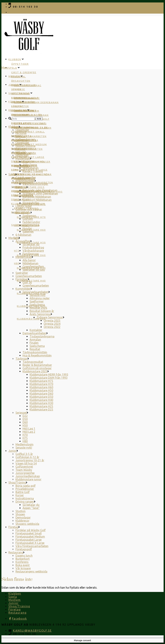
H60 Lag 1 (29, 429)
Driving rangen (25, 502)
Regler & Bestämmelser (37, 365)
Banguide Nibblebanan (37, 197)
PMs (25, 162)
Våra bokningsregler (35, 184)
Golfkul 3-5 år (24, 454)
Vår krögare (23, 568)
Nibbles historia (25, 146)
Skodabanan (31, 168)
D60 (25, 422)
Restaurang (18, 110)
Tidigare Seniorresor (50, 317)
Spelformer (37, 301)
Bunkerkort (23, 559)
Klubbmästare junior (28, 479)
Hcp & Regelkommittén (37, 355)
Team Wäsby (24, 470)
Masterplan (23, 158)
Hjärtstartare (31, 225)
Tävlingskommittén (35, 352)
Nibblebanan (30, 263)
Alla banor (29, 260)
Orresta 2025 (52, 320)
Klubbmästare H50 (41, 390)
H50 (25, 425)
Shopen (20, 514)
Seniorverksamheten (35, 292)
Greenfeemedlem (33, 266)
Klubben (15, 59)
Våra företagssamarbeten (32, 546)
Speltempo (29, 216)
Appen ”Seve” (31, 508)
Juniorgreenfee (25, 473)
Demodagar (23, 517)
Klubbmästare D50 (41, 397)
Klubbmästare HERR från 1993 (49, 375)
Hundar (27, 228)
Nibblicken (22, 155)
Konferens (22, 562)
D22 (25, 416)
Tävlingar (21, 359)
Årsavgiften (21, 81)
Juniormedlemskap (28, 476)
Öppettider (20, 64)
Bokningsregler (25, 181)
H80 (17, 263)
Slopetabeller (31, 203)
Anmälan (35, 340)
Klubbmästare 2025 (29, 187)
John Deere (30, 165)
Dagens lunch (22, 127)
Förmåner (22, 279)
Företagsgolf (22, 195)
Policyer (21, 149)
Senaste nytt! (24, 448)
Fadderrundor (31, 222)
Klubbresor (22, 521)
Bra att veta (23, 212)
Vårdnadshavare (33, 251)
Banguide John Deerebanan (40, 190)
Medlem (14, 76)
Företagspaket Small (28, 132)
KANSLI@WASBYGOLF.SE (33, 4)
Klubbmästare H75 (41, 381)
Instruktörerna (25, 498)
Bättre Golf (21, 123)
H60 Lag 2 (29, 432)
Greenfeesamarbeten (30, 136)
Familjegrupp (31, 254)
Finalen (34, 343)
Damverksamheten (34, 333)
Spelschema (37, 305)
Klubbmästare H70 (41, 384)
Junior (14, 85)
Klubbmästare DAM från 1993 (49, 378)
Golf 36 (27, 282)
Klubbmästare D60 (41, 394)
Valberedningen (25, 139)
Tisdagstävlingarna (42, 336)
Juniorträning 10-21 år (30, 460)
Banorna (21, 187)
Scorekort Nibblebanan (37, 200)
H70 (25, 435)
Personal (21, 133)
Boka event (23, 565)
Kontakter (36, 330)
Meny (5, 68)
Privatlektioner (25, 489)
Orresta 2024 (52, 324)
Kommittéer (23, 289)
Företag (15, 102)
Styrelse (21, 136)
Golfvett (28, 219)
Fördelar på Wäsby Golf (31, 530)
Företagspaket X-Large (30, 543)
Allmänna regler (40, 298)
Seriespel (21, 413)
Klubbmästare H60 (41, 387)
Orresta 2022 (52, 327)
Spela (13, 68)
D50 (25, 419)
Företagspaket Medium (30, 537)
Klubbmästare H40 (31, 281)
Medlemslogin (24, 444)
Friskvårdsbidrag (28, 85)
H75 (17, 251)
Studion (18, 174)
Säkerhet (28, 232)
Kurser (20, 495)
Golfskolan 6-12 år (27, 457)
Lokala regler (24, 206)
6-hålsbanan (23, 235)
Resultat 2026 (38, 308)
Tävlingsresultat (33, 362)
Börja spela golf (25, 98)
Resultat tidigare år (42, 311)
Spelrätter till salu (34, 270)
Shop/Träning (19, 93)
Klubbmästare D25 (31, 319)
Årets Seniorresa (40, 314)
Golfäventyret (24, 467)
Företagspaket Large (29, 540)
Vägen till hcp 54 (26, 463)
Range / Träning (33, 171)
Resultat (35, 349)
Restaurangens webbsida (31, 571)
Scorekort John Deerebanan (36, 102)
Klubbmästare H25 (41, 406)
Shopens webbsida (27, 524)
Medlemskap (24, 257)
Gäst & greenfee (24, 72)
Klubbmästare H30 (41, 403)
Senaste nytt (38, 295)
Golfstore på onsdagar (33, 174)
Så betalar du (31, 244)
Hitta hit (21, 152)
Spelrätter (22, 273)
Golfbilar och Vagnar (29, 209)
